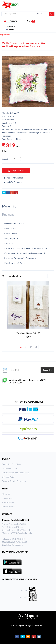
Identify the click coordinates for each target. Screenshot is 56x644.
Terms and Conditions (11, 464)
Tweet (4, 193)
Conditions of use (10, 468)
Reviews (8, 214)
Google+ (12, 193)
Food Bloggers (8, 502)
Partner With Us (9, 507)
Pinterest (16, 193)
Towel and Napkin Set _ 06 (28, 333)
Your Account (8, 498)
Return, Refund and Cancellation (15, 473)
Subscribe (47, 370)
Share (8, 193)
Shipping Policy (8, 477)
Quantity (6, 159)
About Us (6, 494)
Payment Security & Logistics (14, 481)
